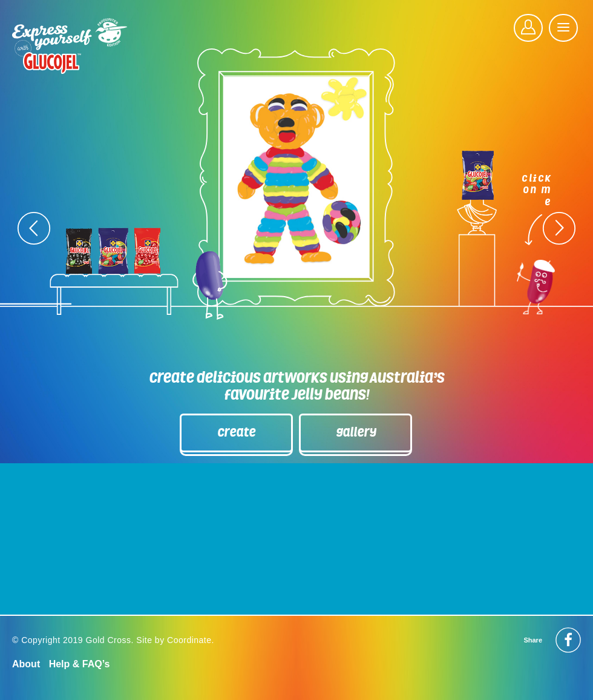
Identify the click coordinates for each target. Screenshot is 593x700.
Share (533, 640)
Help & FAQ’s (80, 664)
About (26, 664)
